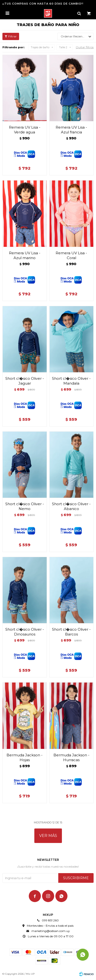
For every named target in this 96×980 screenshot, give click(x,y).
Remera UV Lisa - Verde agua (25, 130)
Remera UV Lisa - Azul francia (71, 130)
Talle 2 (63, 47)
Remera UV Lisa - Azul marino (25, 255)
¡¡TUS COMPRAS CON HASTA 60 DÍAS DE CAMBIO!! (43, 4)
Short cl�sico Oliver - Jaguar (25, 381)
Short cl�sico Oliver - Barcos (71, 632)
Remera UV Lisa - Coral (71, 255)
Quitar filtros (85, 47)
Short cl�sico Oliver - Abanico (71, 506)
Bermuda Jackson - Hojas (25, 757)
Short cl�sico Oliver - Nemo (25, 506)
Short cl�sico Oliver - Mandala (71, 381)
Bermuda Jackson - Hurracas (71, 757)
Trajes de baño (40, 47)
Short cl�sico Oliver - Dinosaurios (25, 632)
